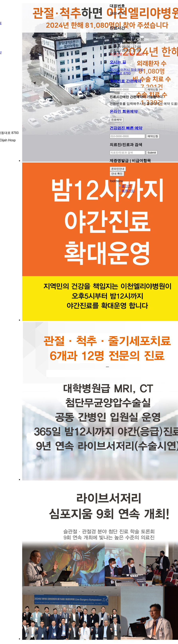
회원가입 (126, 191)
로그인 (124, 186)
